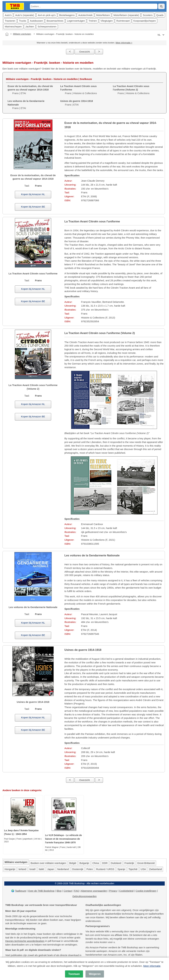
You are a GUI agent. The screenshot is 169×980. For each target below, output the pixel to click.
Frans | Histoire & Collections (131, 90)
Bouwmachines (55, 21)
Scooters (148, 15)
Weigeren (95, 974)
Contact (68, 891)
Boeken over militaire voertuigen (48, 863)
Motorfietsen (103, 15)
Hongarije (10, 869)
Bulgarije (84, 863)
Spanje (121, 869)
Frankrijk (129, 863)
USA (143, 869)
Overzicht (84, 52)
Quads (160, 15)
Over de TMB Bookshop (41, 891)
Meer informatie (152, 966)
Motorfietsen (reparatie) (126, 15)
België (73, 863)
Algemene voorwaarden (94, 891)
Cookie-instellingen (146, 891)
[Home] (7, 34)
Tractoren (10, 21)
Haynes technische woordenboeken (25, 941)
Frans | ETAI (30, 90)
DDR (105, 863)
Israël (32, 869)
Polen (90, 869)
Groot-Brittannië (146, 863)
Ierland (22, 869)
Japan (51, 869)
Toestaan (74, 974)
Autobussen (36, 21)
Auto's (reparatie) (25, 15)
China (96, 863)
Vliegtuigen (107, 21)
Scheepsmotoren (47, 26)
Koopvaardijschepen (145, 21)
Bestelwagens (67, 15)
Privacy (113, 891)
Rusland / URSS (105, 869)
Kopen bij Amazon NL (33, 194)
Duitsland (116, 863)
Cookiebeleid (126, 891)
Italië (41, 869)
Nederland (63, 869)
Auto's (8, 15)
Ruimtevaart (123, 21)
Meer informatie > (124, 43)
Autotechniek (85, 15)
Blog (59, 891)
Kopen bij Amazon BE (33, 207)
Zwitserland (155, 869)
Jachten (30, 26)
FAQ (77, 891)
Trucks (23, 21)
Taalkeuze (21, 891)
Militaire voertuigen (22, 34)
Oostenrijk (78, 869)
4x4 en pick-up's (47, 15)
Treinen (93, 21)
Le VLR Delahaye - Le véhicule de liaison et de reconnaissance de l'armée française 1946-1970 (64, 839)
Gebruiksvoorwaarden (85, 896)
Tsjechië (133, 869)
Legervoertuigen (76, 21)
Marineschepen (13, 26)
